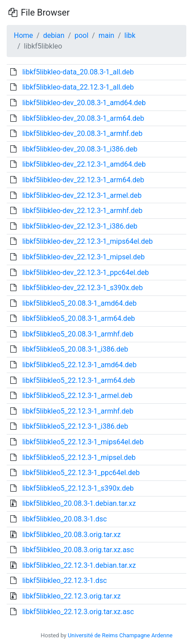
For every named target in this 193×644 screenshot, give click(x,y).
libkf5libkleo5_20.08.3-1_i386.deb (75, 349)
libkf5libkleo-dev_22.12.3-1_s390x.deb (83, 288)
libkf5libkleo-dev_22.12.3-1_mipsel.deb (84, 257)
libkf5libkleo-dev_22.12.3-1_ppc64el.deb (86, 273)
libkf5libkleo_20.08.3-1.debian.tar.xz (79, 503)
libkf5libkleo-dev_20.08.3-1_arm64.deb (83, 118)
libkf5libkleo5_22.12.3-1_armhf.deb (78, 411)
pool (81, 35)
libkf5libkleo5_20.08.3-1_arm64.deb (79, 318)
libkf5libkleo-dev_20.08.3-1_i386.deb (80, 149)
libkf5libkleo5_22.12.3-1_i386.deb (75, 426)
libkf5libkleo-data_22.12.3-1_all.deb (78, 87)
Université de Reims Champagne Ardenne (120, 635)
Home (23, 35)
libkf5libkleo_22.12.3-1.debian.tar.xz (79, 565)
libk (130, 35)
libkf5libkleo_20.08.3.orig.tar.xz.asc (78, 550)
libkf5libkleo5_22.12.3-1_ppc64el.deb (81, 473)
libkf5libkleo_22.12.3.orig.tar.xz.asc (78, 612)
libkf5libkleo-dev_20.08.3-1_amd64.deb (84, 103)
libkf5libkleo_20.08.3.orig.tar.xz (72, 535)
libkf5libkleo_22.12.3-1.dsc (65, 580)
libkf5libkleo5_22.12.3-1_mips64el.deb (83, 442)
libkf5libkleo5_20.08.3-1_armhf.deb (78, 334)
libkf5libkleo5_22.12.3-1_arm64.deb (79, 380)
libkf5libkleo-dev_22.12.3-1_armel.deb (82, 195)
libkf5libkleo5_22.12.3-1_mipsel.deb (79, 457)
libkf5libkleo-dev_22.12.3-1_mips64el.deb (88, 241)
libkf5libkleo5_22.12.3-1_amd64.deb (80, 365)
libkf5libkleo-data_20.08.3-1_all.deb (78, 72)
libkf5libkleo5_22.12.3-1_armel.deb (77, 396)
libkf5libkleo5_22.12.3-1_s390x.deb (78, 488)
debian (54, 35)
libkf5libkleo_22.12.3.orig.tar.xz (72, 596)
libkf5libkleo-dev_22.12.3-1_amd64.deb (84, 164)
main (106, 35)
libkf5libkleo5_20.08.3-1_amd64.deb (80, 303)
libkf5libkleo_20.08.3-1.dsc (65, 519)
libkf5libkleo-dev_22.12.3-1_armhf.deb (82, 211)
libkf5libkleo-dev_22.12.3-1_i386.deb (80, 226)
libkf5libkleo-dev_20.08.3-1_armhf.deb (82, 133)
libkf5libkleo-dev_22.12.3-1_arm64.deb (83, 180)
